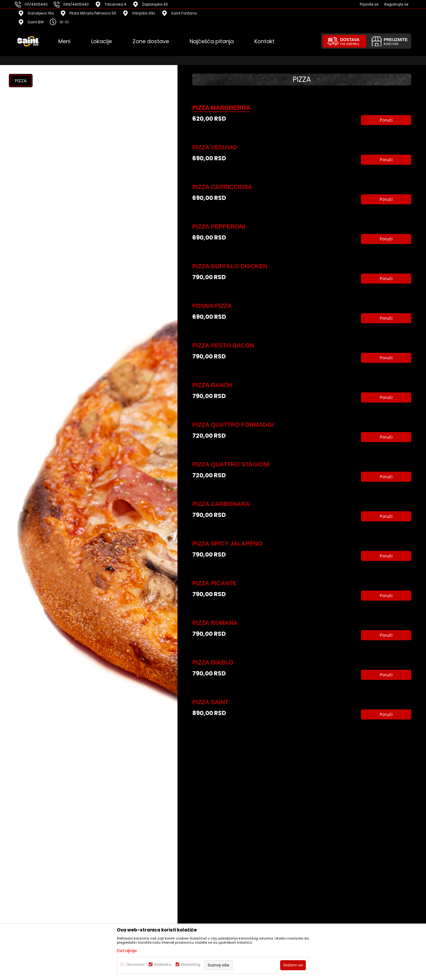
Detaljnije (127, 951)
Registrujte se (396, 4)
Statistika (163, 964)
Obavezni (135, 964)
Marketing (191, 964)
